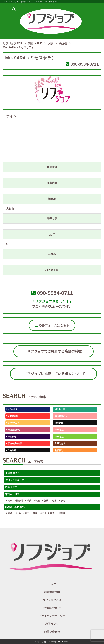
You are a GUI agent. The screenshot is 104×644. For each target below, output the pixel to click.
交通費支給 (12, 416)
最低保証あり (60, 416)
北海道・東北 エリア (16, 507)
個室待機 (58, 423)
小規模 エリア (12, 473)
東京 (9, 501)
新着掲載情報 (52, 592)
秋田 (43, 513)
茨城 (45, 501)
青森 (51, 513)
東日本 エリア (12, 494)
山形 (18, 513)
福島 (35, 513)
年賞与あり (59, 443)
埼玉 (37, 501)
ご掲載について (52, 608)
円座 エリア (11, 487)
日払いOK (12, 409)
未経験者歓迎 (13, 430)
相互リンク (52, 624)
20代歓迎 (58, 430)
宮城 (9, 513)
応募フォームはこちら (52, 325)
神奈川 (19, 501)
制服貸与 (58, 450)
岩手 (26, 513)
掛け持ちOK (13, 423)
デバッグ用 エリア (15, 480)
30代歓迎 (11, 437)
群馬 (62, 501)
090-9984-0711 (85, 64)
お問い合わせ (52, 632)
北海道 (61, 513)
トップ (52, 584)
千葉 (28, 501)
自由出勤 (11, 450)
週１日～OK (60, 409)
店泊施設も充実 (14, 443)
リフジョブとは (52, 600)
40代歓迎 (58, 437)
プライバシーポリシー (52, 616)
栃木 (54, 501)
